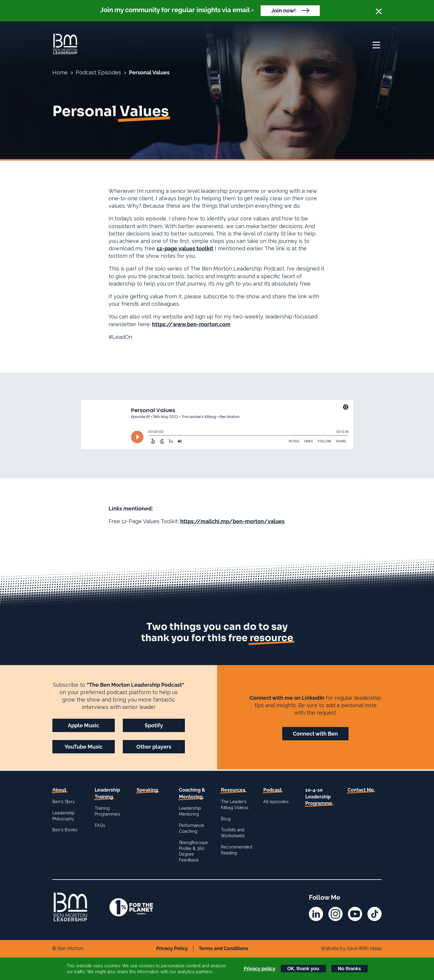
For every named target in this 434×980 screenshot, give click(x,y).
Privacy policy (260, 969)
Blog (226, 819)
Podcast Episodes (98, 72)
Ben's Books (65, 830)
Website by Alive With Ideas (351, 948)
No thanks (349, 969)
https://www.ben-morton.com (191, 324)
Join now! (284, 11)
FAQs (100, 825)
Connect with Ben (315, 734)
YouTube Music (84, 747)
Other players (154, 747)
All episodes (276, 802)
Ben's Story (64, 802)
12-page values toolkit (185, 248)
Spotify (154, 725)
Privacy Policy (172, 948)
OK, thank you (303, 969)
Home (60, 72)
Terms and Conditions (224, 948)
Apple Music (83, 725)
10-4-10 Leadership (319, 797)
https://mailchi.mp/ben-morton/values (232, 521)
